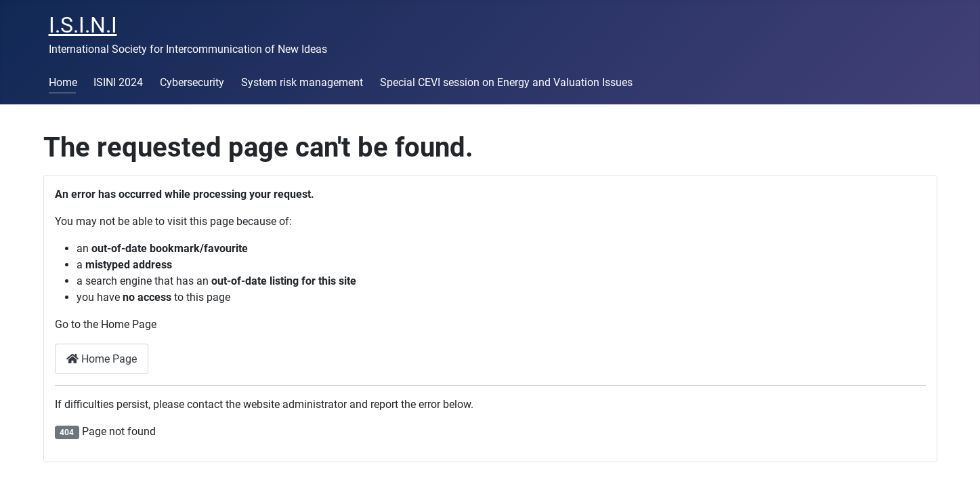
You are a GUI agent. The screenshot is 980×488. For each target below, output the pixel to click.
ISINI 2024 (118, 82)
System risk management (302, 82)
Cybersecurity (192, 82)
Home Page (102, 359)
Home (63, 82)
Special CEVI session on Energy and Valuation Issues (506, 82)
